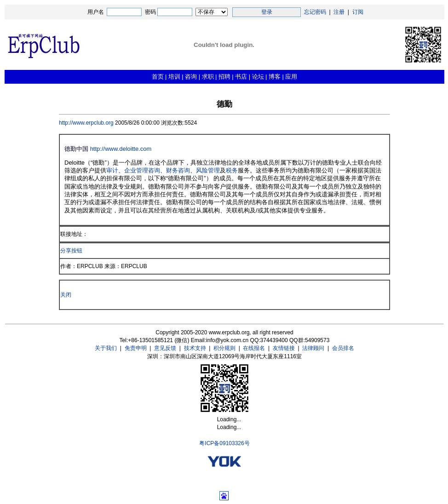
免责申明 (136, 348)
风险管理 (208, 170)
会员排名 (343, 348)
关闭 (66, 295)
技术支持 (195, 348)
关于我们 (106, 348)
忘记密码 (315, 12)
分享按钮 (71, 251)
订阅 (358, 12)
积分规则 (224, 348)
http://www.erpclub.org (87, 123)
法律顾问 (313, 348)
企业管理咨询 (142, 170)
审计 (112, 170)
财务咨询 (178, 170)
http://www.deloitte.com (121, 149)
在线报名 (254, 348)
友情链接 (284, 348)
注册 (339, 12)
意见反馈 (165, 348)
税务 (232, 170)
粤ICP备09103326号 (224, 443)
